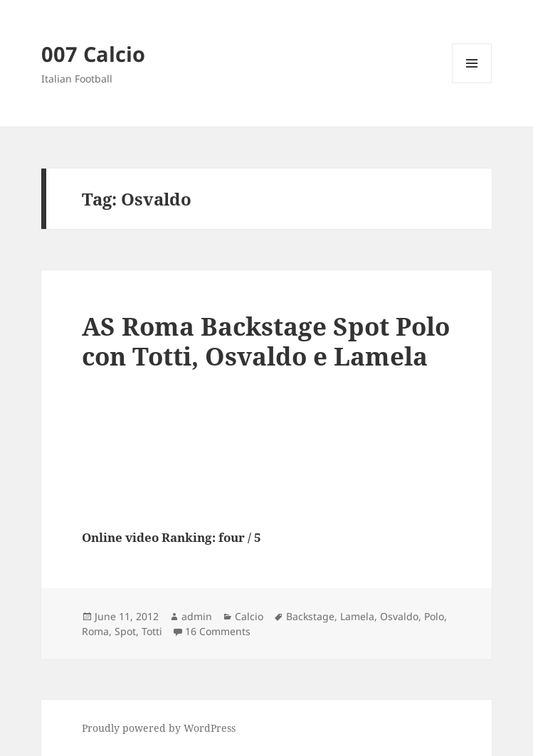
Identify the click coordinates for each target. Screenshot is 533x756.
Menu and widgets (472, 83)
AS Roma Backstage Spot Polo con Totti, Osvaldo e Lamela (266, 341)
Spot (125, 631)
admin (197, 616)
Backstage (310, 616)
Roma (95, 631)
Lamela (357, 616)
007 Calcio (93, 54)
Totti (152, 631)
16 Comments (218, 631)
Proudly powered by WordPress (159, 728)
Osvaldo (399, 616)
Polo (434, 616)
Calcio (249, 616)
